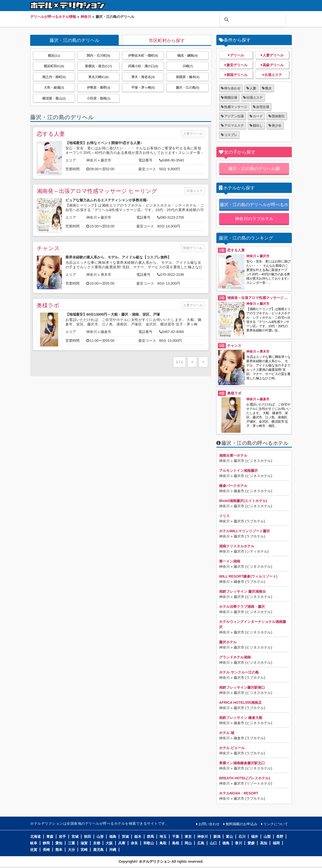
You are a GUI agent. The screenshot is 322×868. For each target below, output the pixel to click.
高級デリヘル (273, 65)
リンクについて (276, 824)
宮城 (75, 837)
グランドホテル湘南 (235, 657)
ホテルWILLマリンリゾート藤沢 (245, 531)
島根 (176, 843)
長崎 (46, 850)
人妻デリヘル (193, 134)
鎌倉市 (106, 332)
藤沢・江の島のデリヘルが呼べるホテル (254, 206)
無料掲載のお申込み (242, 824)
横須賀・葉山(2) (54, 98)
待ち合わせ (232, 88)
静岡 (46, 843)
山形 (100, 837)
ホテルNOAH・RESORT (239, 793)
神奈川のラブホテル (254, 219)
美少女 (277, 126)
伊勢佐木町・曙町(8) (143, 56)
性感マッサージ (236, 107)
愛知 (59, 843)
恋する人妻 (51, 134)
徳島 (226, 843)
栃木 (138, 837)
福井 (255, 837)
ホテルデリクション (155, 861)
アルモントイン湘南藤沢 (238, 471)
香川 (238, 843)
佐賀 (34, 850)
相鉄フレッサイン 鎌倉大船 (241, 718)
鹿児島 (98, 850)
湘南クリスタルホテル (237, 546)
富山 (229, 837)
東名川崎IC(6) (98, 77)
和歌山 (149, 843)
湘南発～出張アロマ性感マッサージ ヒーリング (97, 191)
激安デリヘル (237, 65)
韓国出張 (231, 98)
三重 (71, 843)
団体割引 (278, 116)
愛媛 (251, 843)
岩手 (62, 837)
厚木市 (106, 275)
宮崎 (84, 850)
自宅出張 (263, 107)
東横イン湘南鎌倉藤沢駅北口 (242, 763)
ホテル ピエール (232, 748)
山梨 (267, 837)
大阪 (109, 843)
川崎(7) (188, 66)
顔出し (258, 126)
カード (258, 116)
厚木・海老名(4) (143, 77)
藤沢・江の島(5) (188, 88)
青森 (50, 837)
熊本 (59, 850)
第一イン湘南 (230, 561)
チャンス (48, 248)
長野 (280, 837)
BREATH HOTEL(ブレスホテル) (245, 778)
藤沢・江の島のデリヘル (74, 40)
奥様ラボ (48, 305)
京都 (97, 843)
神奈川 (92, 160)
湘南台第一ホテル (233, 455)
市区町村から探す (167, 41)
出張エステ (195, 191)
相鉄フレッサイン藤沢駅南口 (242, 687)
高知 (264, 843)
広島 (201, 843)
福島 (113, 837)
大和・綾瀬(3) (54, 88)
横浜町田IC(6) (54, 66)
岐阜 (34, 843)
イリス (224, 516)
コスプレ (231, 135)
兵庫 (122, 843)
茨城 (125, 837)
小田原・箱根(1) (99, 98)
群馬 (150, 837)
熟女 (268, 88)
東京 (188, 837)
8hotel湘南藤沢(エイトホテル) (243, 501)
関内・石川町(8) (99, 56)
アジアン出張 (234, 116)
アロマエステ (234, 126)
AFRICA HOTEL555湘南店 (240, 703)
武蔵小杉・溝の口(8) (143, 66)
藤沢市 (106, 160)
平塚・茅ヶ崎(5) (143, 88)
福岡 (276, 843)
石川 (242, 837)
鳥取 (163, 843)
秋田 (88, 837)
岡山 (188, 843)
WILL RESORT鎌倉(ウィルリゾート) (248, 576)
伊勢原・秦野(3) (99, 88)
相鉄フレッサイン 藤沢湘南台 (243, 591)
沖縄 (113, 850)
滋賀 (84, 843)
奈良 (134, 843)
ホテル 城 (227, 733)
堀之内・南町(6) (54, 77)
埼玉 (163, 837)
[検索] (252, 20)
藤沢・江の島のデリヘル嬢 (254, 169)
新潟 (217, 837)
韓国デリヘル (193, 248)
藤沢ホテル (228, 642)
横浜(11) (54, 56)
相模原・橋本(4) (188, 77)
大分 (71, 850)
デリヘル (237, 55)
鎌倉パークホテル (233, 486)
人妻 (253, 88)
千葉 (176, 837)
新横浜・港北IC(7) (98, 66)
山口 (213, 843)
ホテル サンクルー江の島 (239, 672)
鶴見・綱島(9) (188, 56)
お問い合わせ (209, 824)
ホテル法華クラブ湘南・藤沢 (242, 607)
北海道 (35, 837)
